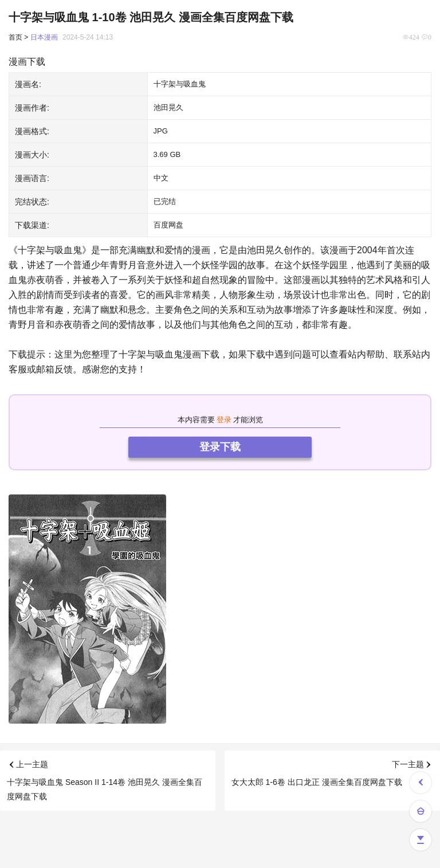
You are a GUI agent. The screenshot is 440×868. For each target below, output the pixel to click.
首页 (15, 37)
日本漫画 (44, 37)
